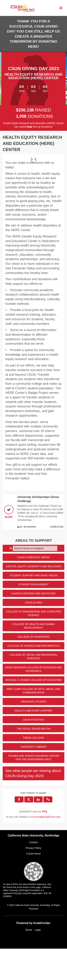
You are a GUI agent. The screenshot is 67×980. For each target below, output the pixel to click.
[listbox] (33, 173)
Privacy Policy (33, 879)
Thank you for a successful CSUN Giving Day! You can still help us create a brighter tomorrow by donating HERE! (33, 34)
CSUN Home (33, 885)
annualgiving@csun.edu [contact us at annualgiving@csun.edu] (47, 848)
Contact (33, 874)
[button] (10, 173)
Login (38, 961)
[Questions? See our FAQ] (45, 843)
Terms (29, 961)
